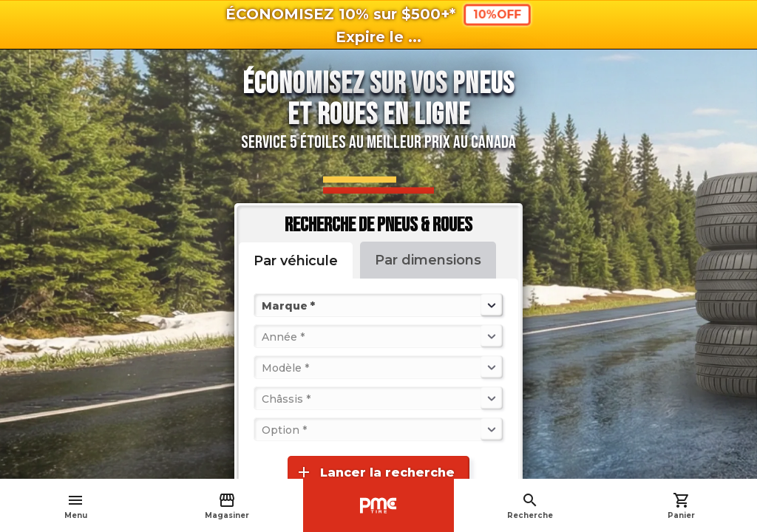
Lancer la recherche (375, 472)
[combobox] (263, 305)
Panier (681, 506)
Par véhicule (296, 261)
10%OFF (498, 14)
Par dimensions (428, 260)
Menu (76, 506)
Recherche (530, 506)
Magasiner (227, 506)
